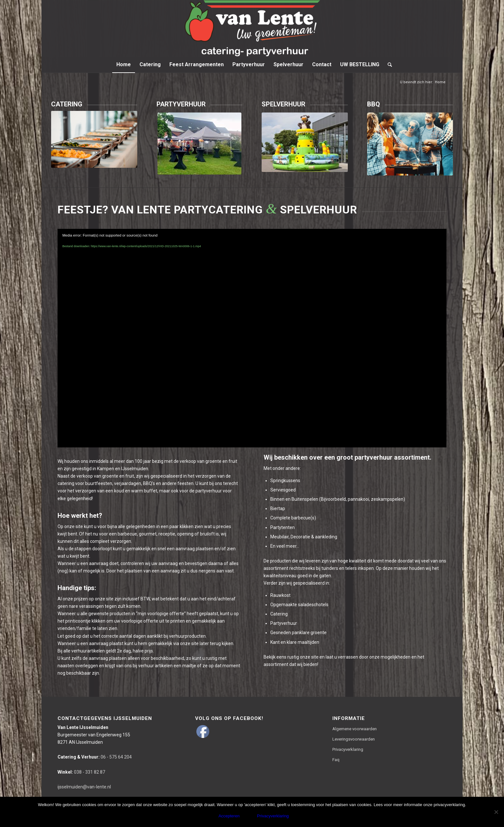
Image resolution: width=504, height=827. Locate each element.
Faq (336, 760)
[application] (252, 338)
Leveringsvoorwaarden (354, 739)
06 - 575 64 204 (95, 757)
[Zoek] (388, 65)
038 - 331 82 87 (81, 772)
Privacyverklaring (348, 749)
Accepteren (229, 816)
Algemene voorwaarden (355, 729)
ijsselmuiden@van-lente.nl (84, 787)
